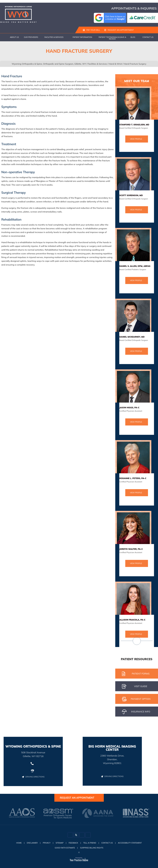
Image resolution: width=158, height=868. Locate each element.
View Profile (136, 139)
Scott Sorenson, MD (131, 195)
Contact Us (148, 37)
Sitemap (59, 843)
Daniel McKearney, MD (132, 337)
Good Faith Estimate (64, 848)
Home (4, 37)
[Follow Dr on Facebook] (70, 836)
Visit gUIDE (135, 687)
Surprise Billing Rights (92, 848)
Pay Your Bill (91, 30)
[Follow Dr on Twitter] (76, 836)
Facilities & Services (54, 37)
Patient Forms (136, 674)
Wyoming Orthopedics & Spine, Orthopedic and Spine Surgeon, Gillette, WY (49, 64)
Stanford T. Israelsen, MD (134, 125)
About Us (14, 37)
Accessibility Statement (132, 843)
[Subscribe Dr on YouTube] (88, 836)
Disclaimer (30, 843)
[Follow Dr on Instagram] (82, 836)
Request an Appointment (119, 30)
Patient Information (82, 37)
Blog (133, 37)
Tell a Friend (90, 843)
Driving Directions (33, 777)
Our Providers (31, 37)
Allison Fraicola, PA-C (132, 620)
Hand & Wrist (115, 64)
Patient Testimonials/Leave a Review (112, 38)
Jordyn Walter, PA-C (131, 549)
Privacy (45, 843)
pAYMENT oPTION (136, 699)
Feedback (73, 843)
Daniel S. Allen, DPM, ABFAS (135, 266)
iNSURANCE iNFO (136, 712)
